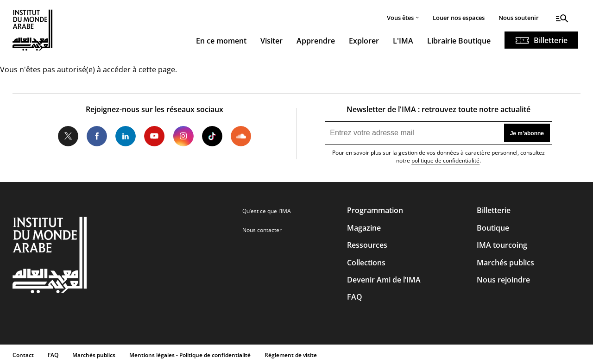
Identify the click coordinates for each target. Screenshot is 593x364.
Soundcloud (241, 136)
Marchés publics (505, 263)
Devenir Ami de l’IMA (384, 280)
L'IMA (403, 41)
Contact (23, 355)
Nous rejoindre (503, 280)
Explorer (364, 41)
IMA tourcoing (502, 245)
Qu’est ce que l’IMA (267, 211)
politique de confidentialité (445, 160)
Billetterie (551, 40)
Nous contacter (262, 230)
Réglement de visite (291, 355)
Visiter (271, 41)
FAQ (355, 297)
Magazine (364, 228)
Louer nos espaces (459, 18)
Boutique (493, 228)
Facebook (97, 136)
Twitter (68, 136)
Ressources (367, 245)
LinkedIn (126, 136)
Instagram (183, 136)
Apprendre (316, 41)
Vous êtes (400, 18)
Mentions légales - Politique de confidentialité (190, 355)
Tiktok (212, 136)
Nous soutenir (519, 18)
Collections (366, 263)
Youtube (154, 136)
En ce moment (221, 41)
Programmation (375, 210)
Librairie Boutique (459, 41)
